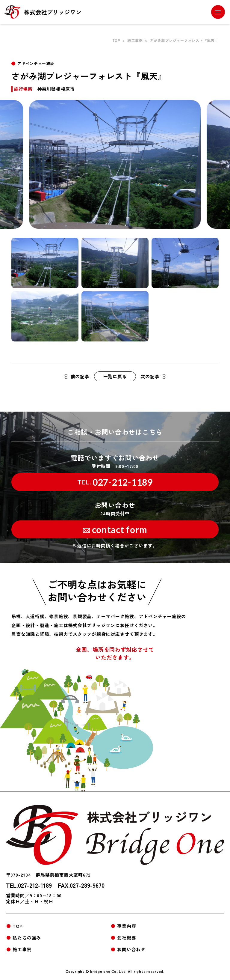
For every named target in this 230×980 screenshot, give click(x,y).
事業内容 (127, 926)
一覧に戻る (115, 376)
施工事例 (135, 40)
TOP (116, 40)
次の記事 (150, 376)
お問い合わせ (131, 949)
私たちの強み (27, 938)
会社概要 (127, 938)
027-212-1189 (115, 482)
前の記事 (80, 376)
